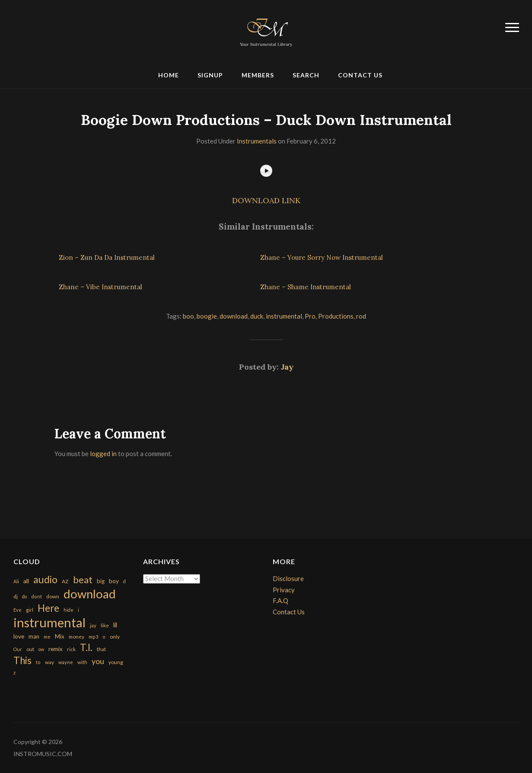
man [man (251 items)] (34, 636)
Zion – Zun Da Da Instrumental (107, 257)
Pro (310, 316)
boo (188, 316)
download (234, 316)
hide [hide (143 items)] (68, 610)
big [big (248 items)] (101, 581)
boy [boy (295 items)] (114, 581)
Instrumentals (257, 141)
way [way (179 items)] (49, 662)
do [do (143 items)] (24, 596)
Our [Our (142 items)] (18, 649)
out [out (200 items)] (30, 649)
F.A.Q (280, 601)
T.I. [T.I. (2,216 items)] (86, 647)
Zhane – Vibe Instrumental (100, 287)
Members (258, 75)
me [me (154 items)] (47, 637)
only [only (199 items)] (115, 637)
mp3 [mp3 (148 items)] (93, 637)
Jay (287, 367)
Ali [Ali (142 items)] (16, 581)
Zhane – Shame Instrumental (306, 287)
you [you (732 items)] (98, 661)
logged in (103, 454)
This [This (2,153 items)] (22, 660)
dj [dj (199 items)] (16, 596)
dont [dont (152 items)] (37, 596)
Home (169, 75)
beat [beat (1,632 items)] (83, 580)
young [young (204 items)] (116, 662)
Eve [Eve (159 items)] (18, 610)
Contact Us (360, 75)
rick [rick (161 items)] (71, 649)
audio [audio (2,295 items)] (45, 580)
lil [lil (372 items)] (115, 625)
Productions (336, 316)
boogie (207, 316)
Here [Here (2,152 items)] (48, 608)
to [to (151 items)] (38, 662)
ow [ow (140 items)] (41, 649)
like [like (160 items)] (105, 625)
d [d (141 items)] (124, 581)
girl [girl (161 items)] (30, 610)
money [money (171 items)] (76, 637)
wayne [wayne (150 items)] (66, 662)
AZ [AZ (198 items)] (65, 581)
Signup (210, 75)
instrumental (284, 316)
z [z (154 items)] (14, 672)
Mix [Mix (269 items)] (60, 636)
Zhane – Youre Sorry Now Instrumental (322, 257)
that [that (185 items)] (101, 649)
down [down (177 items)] (53, 596)
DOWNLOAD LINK (266, 200)
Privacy (284, 590)
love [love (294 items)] (19, 636)
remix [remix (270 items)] (56, 649)
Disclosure (288, 578)
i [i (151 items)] (78, 610)
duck (257, 316)
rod (361, 316)
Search (306, 75)
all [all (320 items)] (26, 581)
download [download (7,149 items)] (90, 594)
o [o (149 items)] (104, 637)
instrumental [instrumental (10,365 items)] (49, 622)
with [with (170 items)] (82, 662)
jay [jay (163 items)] (93, 625)
